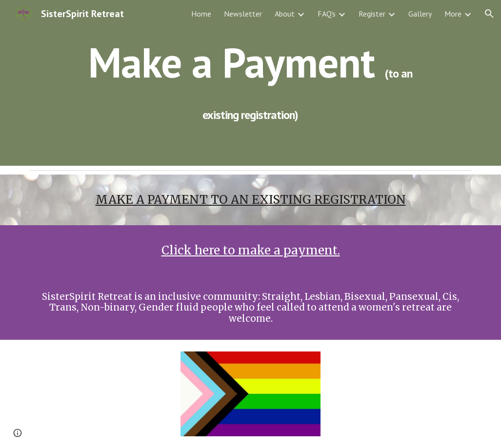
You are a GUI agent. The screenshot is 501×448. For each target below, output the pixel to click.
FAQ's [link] (327, 14)
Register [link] (372, 14)
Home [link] (201, 14)
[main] (250, 83)
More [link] (453, 14)
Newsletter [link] (243, 14)
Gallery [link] (420, 14)
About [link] (285, 14)
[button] (489, 14)
